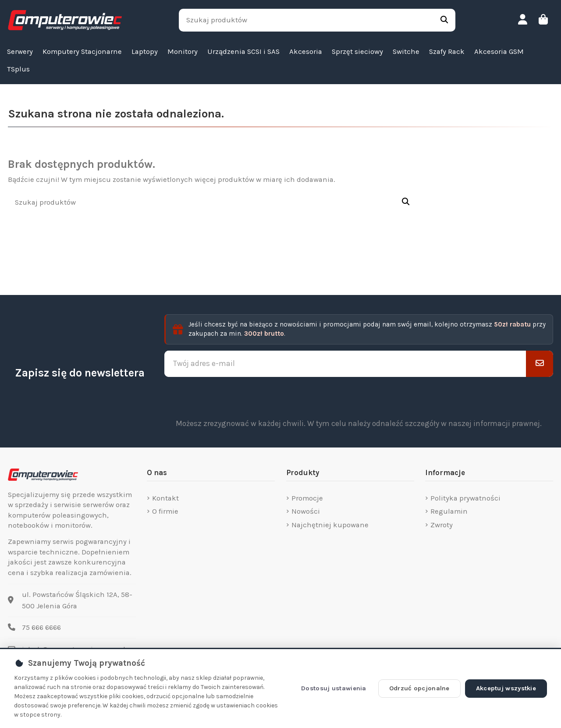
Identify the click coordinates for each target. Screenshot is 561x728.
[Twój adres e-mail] (345, 364)
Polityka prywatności (465, 498)
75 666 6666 (41, 627)
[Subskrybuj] (540, 364)
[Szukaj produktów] (444, 20)
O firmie (165, 511)
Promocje (307, 498)
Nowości (306, 511)
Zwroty (442, 525)
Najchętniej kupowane (330, 525)
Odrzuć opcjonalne (419, 688)
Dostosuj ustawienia (334, 688)
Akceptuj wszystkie (506, 688)
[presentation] (359, 398)
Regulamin (449, 511)
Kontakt (165, 498)
